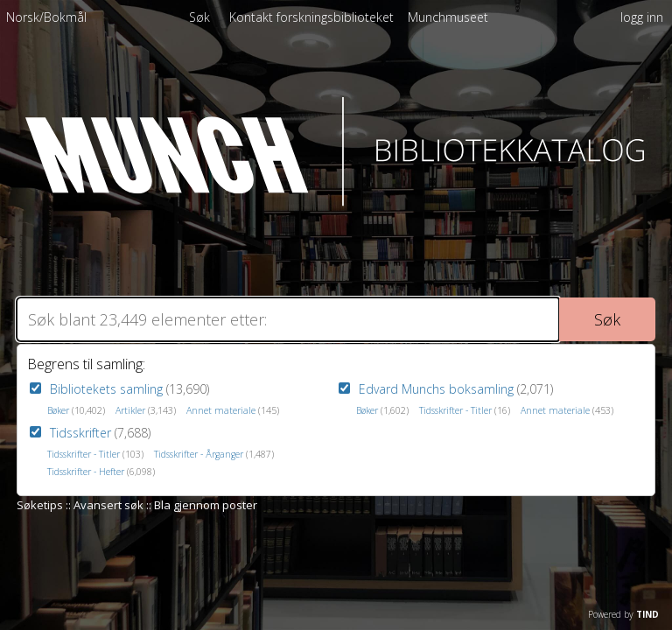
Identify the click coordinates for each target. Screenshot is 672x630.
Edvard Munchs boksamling (436, 389)
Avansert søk (108, 505)
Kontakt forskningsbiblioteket (313, 17)
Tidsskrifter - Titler (84, 454)
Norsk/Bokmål (46, 17)
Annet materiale (221, 410)
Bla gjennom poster (206, 505)
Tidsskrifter (80, 433)
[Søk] (288, 319)
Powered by (623, 614)
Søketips (40, 505)
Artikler (130, 410)
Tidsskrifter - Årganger (199, 454)
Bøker (58, 410)
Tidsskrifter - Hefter (86, 472)
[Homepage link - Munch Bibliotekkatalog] (336, 202)
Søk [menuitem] (199, 17)
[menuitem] (46, 20)
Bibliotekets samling (106, 389)
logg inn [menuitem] (642, 17)
